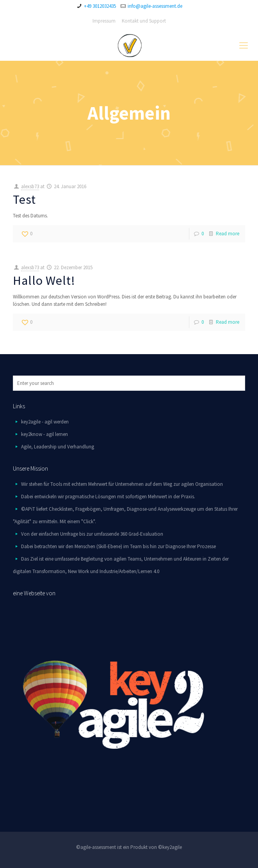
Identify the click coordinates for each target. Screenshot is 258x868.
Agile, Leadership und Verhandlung (58, 447)
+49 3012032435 (100, 6)
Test (24, 199)
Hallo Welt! (44, 281)
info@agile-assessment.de (155, 6)
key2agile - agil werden (45, 422)
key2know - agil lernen (44, 434)
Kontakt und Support (144, 21)
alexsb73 (30, 186)
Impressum (104, 21)
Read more (228, 234)
